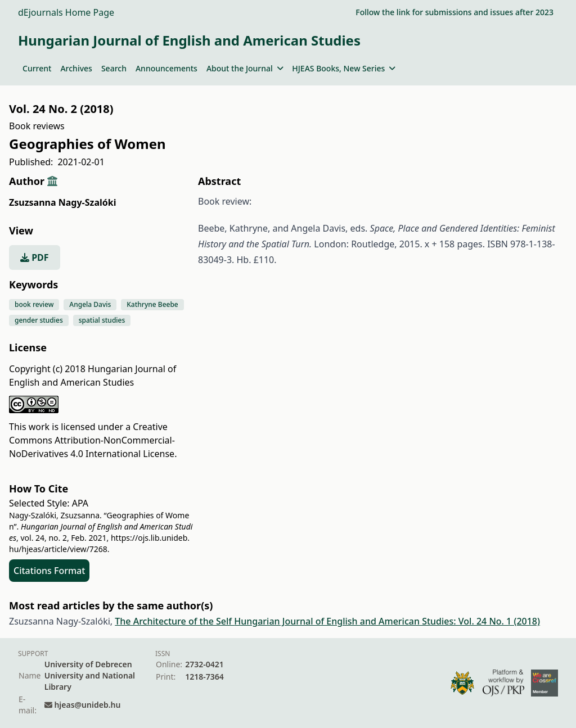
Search (114, 68)
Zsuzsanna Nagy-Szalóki (62, 202)
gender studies (39, 320)
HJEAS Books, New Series (344, 68)
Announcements (166, 68)
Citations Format (49, 571)
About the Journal (245, 68)
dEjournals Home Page (66, 12)
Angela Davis (90, 304)
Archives (76, 68)
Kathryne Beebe (152, 304)
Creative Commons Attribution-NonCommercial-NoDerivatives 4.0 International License (92, 440)
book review (34, 304)
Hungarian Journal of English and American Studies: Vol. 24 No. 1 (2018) (387, 621)
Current (37, 68)
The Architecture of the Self (174, 621)
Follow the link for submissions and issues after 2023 (454, 12)
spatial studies (102, 320)
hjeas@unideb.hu (87, 705)
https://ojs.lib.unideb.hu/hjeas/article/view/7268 (99, 543)
